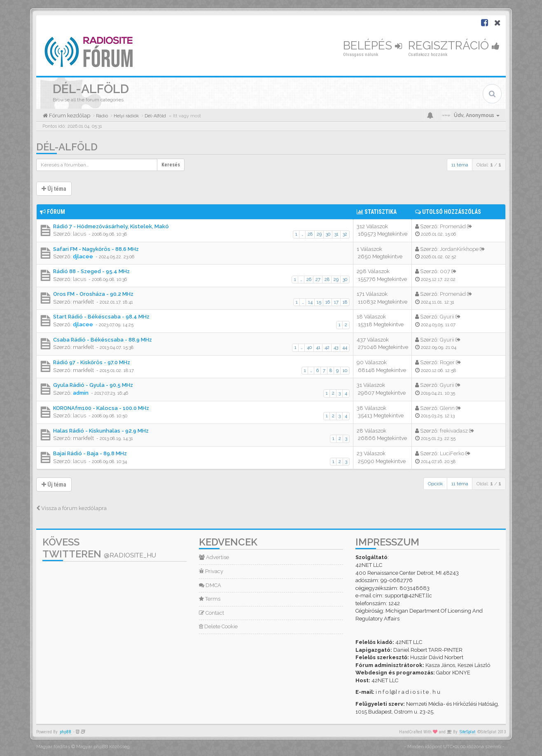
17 (336, 302)
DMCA (210, 585)
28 (310, 234)
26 (309, 280)
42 (327, 348)
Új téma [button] (54, 189)
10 (345, 371)
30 (328, 234)
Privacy (211, 571)
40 (309, 348)
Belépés (373, 46)
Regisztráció (454, 46)
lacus (79, 234)
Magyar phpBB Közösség (103, 747)
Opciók (436, 484)
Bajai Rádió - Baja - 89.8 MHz (90, 453)
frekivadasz (454, 431)
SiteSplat (467, 732)
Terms (210, 599)
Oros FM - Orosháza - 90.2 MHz (93, 294)
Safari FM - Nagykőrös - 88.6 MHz (96, 249)
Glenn (447, 408)
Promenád (453, 226)
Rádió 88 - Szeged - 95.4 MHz (91, 271)
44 (345, 348)
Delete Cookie (218, 626)
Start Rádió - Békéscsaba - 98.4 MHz (101, 317)
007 (445, 271)
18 (345, 302)
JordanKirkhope (459, 249)
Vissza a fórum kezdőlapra (71, 508)
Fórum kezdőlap (69, 116)
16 (328, 302)
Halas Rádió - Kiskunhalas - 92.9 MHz (101, 431)
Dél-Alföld (67, 147)
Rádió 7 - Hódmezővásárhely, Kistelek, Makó (111, 226)
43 (336, 348)
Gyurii (447, 317)
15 (319, 302)
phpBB (65, 732)
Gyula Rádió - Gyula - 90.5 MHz (93, 385)
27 (318, 280)
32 (345, 234)
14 (310, 302)
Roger (447, 362)
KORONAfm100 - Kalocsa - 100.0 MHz (101, 408)
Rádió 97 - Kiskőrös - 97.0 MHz (92, 362)
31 (336, 234)
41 (318, 348)
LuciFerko (452, 453)
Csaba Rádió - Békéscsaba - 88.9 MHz (103, 340)
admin (81, 393)
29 (319, 234)
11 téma (460, 165)
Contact (211, 613)
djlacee (83, 256)
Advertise (214, 557)
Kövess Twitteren (99, 548)
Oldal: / (489, 165)
